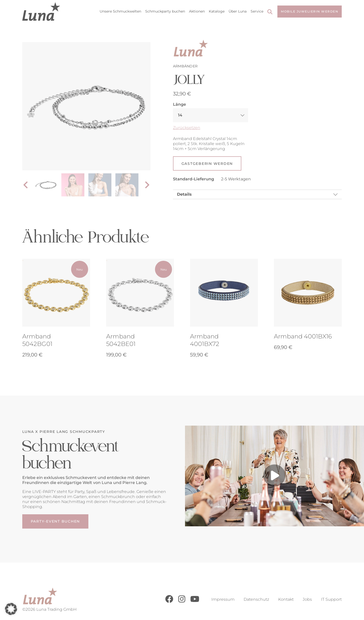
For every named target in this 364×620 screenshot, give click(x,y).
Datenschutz (256, 599)
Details (184, 195)
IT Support (331, 599)
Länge (179, 104)
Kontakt (286, 599)
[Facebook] (169, 602)
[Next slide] (147, 185)
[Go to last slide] (26, 185)
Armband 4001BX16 (303, 337)
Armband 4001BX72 (205, 341)
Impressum (223, 599)
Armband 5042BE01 (121, 341)
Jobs (307, 599)
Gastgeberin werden (207, 164)
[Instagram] (182, 602)
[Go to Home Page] (41, 12)
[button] (11, 609)
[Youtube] (195, 602)
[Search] (270, 12)
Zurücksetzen (187, 128)
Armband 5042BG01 (37, 341)
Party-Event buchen (55, 522)
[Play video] (274, 476)
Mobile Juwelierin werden (310, 11)
